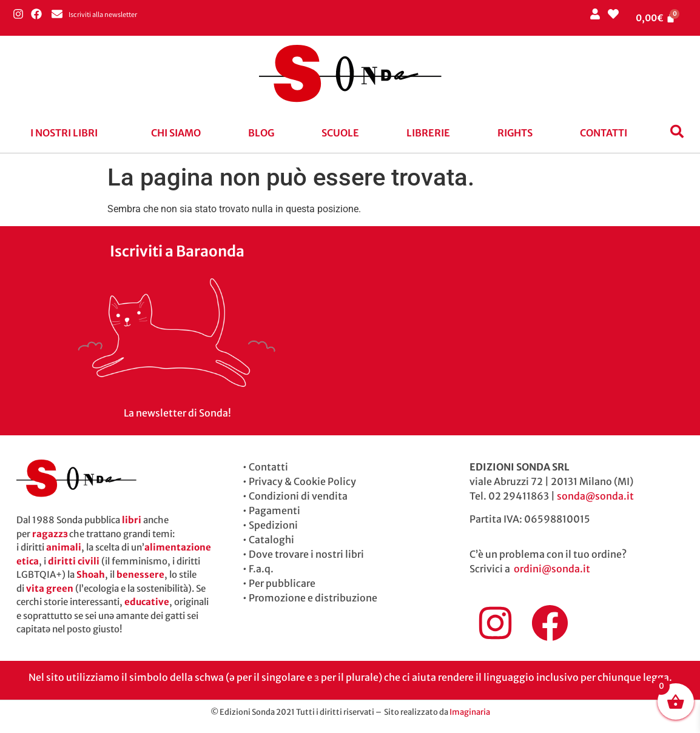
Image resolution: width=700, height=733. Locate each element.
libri (132, 520)
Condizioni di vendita (298, 496)
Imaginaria (470, 712)
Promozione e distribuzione (313, 598)
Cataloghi (271, 540)
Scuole (340, 133)
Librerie (428, 133)
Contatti (604, 133)
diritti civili (74, 561)
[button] (67, 133)
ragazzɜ (50, 534)
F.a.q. (261, 569)
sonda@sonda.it (595, 496)
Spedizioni (273, 525)
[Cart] (656, 18)
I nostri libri (64, 133)
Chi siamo (176, 133)
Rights (515, 133)
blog (261, 133)
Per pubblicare (282, 583)
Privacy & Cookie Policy (302, 481)
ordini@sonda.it (552, 569)
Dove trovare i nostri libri (306, 554)
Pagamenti (274, 510)
